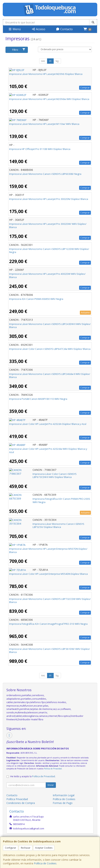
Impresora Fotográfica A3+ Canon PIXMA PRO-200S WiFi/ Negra (45, 499)
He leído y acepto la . (33, 776)
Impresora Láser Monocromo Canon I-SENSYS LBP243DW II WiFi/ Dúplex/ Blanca (50, 326)
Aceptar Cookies (44, 848)
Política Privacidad (17, 799)
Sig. (57, 61)
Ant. (43, 61)
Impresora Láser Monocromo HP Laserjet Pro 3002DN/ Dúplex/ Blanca (49, 199)
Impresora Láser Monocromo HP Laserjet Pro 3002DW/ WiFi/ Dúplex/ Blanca (48, 225)
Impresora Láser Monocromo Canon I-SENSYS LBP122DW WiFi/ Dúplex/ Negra (49, 250)
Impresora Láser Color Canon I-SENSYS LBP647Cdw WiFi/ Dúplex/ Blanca (50, 349)
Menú (14, 29)
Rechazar (26, 848)
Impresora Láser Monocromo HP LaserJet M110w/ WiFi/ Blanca (44, 124)
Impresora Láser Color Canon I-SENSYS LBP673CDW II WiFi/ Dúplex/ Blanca (47, 475)
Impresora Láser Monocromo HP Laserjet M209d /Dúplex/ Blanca (46, 74)
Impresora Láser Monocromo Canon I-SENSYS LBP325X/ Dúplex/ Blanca (49, 524)
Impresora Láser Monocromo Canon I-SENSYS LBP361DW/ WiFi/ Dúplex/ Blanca (50, 650)
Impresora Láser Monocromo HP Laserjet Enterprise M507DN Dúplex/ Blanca (48, 550)
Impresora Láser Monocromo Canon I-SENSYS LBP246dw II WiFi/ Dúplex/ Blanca (50, 376)
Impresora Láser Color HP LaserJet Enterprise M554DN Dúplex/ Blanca (48, 574)
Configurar (11, 848)
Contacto (64, 29)
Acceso (38, 29)
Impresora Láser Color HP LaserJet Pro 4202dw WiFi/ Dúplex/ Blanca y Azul (48, 450)
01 (50, 61)
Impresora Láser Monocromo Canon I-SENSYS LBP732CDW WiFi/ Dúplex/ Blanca (50, 600)
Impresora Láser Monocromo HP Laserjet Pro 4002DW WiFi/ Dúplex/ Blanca (47, 275)
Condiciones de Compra (21, 803)
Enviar (51, 785)
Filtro (19, 50)
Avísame (85, 313)
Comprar (85, 88)
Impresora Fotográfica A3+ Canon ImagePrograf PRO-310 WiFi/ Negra (48, 624)
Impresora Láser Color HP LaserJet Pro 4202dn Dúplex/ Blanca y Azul (48, 424)
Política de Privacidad (53, 769)
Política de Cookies (45, 863)
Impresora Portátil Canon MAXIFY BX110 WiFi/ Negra (38, 399)
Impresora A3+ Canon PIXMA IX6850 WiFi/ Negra (36, 299)
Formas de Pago (63, 803)
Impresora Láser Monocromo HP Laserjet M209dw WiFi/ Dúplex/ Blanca (49, 99)
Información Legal (64, 795)
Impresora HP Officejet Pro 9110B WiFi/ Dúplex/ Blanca (40, 149)
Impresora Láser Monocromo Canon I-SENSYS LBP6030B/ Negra (45, 174)
